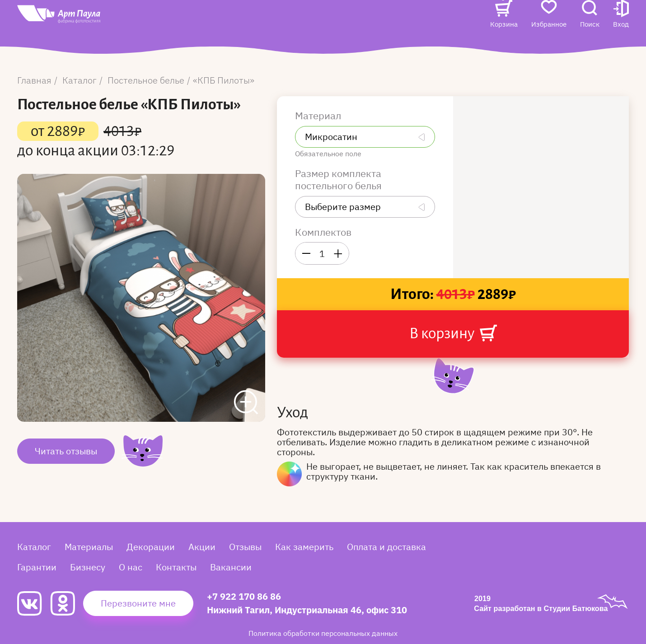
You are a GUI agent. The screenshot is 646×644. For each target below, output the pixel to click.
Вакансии (193, 39)
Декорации (151, 547)
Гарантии (37, 567)
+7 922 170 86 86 (244, 596)
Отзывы (279, 21)
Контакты (419, 21)
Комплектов (323, 232)
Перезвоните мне (138, 603)
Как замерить (304, 547)
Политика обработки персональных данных (323, 633)
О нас (378, 21)
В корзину (453, 333)
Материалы (89, 547)
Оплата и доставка (386, 547)
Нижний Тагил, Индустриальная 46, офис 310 (307, 610)
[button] (621, 30)
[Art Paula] (84, 32)
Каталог (190, 21)
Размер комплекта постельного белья (339, 180)
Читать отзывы (66, 451)
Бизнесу (88, 567)
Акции (240, 21)
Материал (319, 116)
